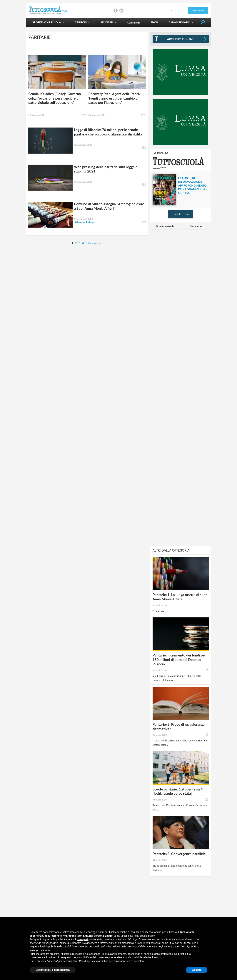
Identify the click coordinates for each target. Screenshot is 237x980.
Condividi (84, 115)
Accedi (175, 10)
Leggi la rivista (181, 214)
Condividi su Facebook (116, 11)
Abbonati (198, 10)
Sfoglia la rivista (165, 226)
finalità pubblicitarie (51, 947)
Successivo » (96, 243)
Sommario (196, 226)
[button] (206, 926)
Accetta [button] (197, 970)
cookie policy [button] (147, 936)
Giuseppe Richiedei (85, 222)
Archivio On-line (181, 39)
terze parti (83, 939)
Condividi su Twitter (121, 11)
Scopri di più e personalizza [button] (53, 970)
